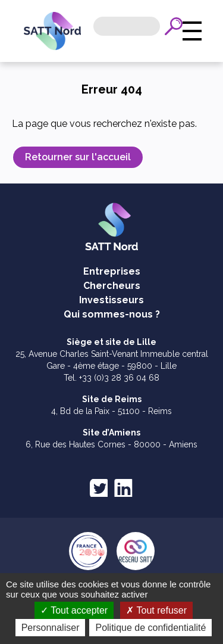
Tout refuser (156, 610)
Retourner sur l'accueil (78, 157)
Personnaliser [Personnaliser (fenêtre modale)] (114, 628)
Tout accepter (74, 610)
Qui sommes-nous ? (112, 314)
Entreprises (112, 271)
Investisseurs (111, 300)
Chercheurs (112, 286)
